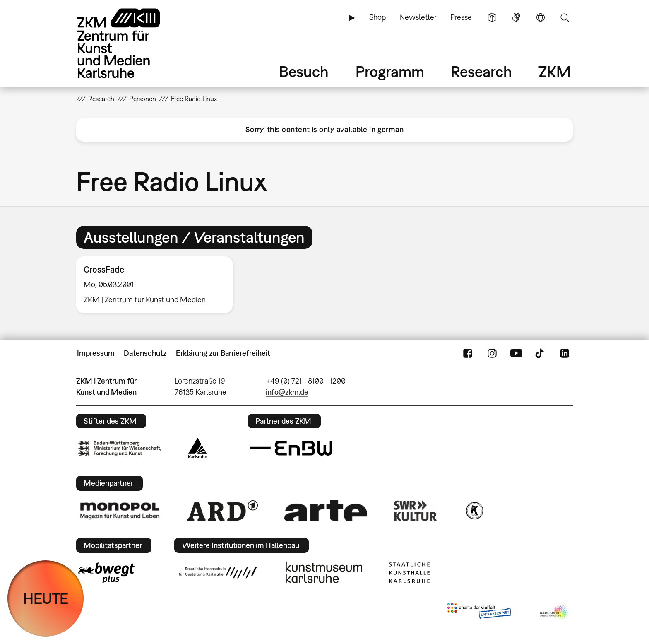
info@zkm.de (287, 392)
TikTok (541, 353)
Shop (377, 17)
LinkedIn (565, 353)
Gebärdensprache (516, 17)
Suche (565, 17)
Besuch (304, 71)
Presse (461, 17)
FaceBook (468, 353)
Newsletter (418, 17)
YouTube (516, 353)
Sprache (541, 17)
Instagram (492, 353)
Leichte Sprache (492, 17)
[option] (158, 285)
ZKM (555, 71)
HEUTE (46, 598)
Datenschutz (145, 353)
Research (481, 71)
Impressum (96, 353)
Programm (390, 71)
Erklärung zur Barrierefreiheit (223, 353)
